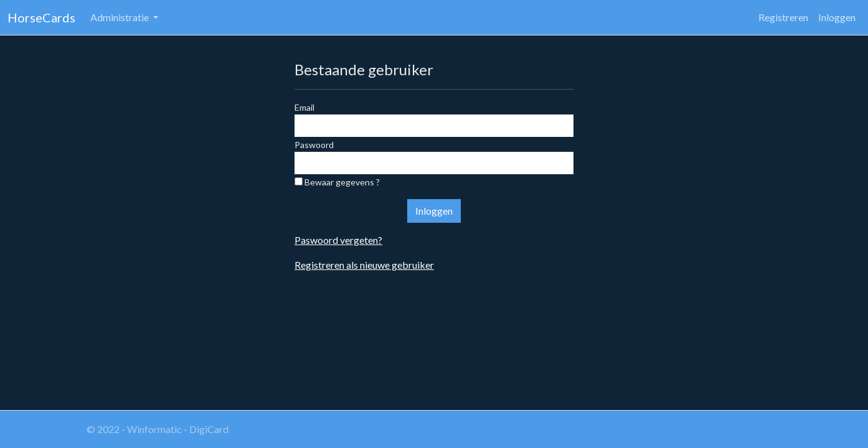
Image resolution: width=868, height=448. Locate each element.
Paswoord (314, 145)
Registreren (783, 17)
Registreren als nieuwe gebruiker (364, 265)
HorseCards (41, 17)
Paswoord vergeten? (338, 240)
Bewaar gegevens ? (337, 182)
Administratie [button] (120, 17)
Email (304, 107)
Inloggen (837, 17)
